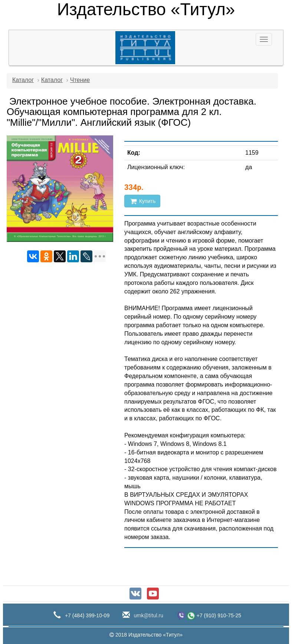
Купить (142, 201)
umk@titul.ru (148, 615)
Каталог (23, 80)
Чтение (80, 80)
